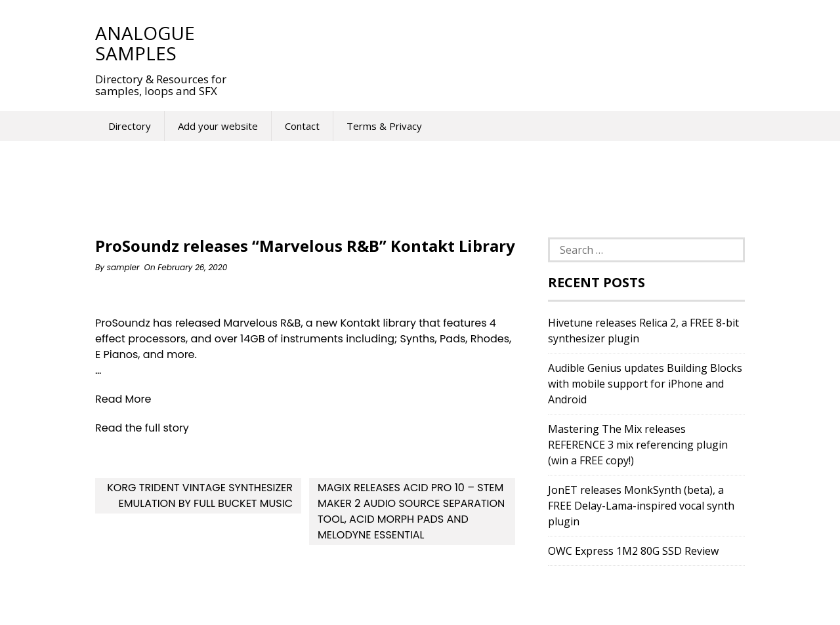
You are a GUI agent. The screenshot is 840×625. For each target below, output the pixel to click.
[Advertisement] (485, 43)
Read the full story (142, 428)
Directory (130, 126)
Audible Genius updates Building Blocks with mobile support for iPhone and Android (645, 384)
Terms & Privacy (384, 126)
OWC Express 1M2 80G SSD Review (633, 551)
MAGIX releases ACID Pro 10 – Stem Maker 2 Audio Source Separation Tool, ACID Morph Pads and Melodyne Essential (411, 511)
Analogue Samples (145, 43)
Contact (302, 126)
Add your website (218, 126)
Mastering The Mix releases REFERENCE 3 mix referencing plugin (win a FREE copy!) (638, 445)
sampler (123, 267)
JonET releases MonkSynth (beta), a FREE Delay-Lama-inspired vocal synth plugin (641, 506)
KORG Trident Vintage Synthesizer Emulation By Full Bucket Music (200, 495)
